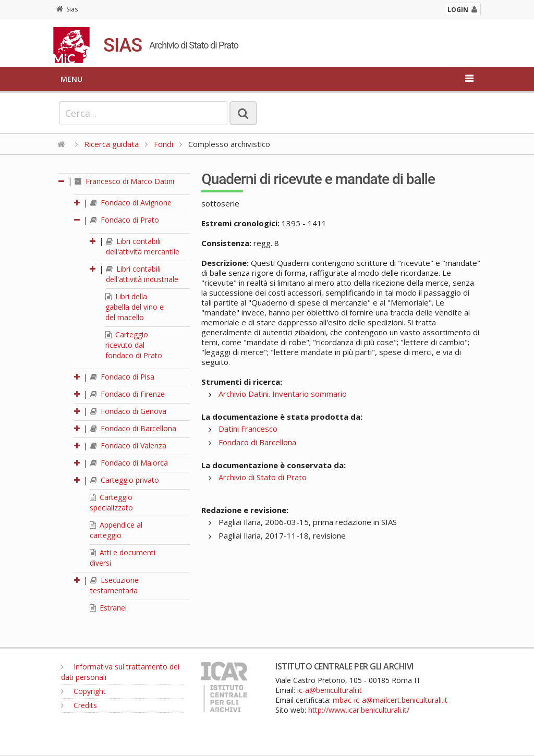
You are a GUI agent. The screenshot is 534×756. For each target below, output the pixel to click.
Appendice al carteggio (116, 530)
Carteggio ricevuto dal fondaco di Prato (134, 345)
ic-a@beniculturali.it (330, 690)
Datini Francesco (248, 429)
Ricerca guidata (111, 144)
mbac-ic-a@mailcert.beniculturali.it (390, 700)
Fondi (163, 144)
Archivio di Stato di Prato (263, 477)
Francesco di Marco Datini (124, 181)
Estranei (108, 608)
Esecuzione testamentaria (114, 585)
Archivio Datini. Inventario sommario (283, 394)
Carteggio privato (125, 480)
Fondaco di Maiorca (129, 463)
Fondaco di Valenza (128, 446)
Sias (67, 9)
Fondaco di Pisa (122, 377)
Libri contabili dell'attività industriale (142, 274)
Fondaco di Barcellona (133, 428)
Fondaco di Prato (125, 220)
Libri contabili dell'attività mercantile (143, 246)
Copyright (83, 691)
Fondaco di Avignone (131, 203)
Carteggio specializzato (111, 502)
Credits (79, 705)
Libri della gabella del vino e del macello (135, 307)
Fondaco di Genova (128, 411)
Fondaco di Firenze (128, 394)
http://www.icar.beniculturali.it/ (359, 710)
